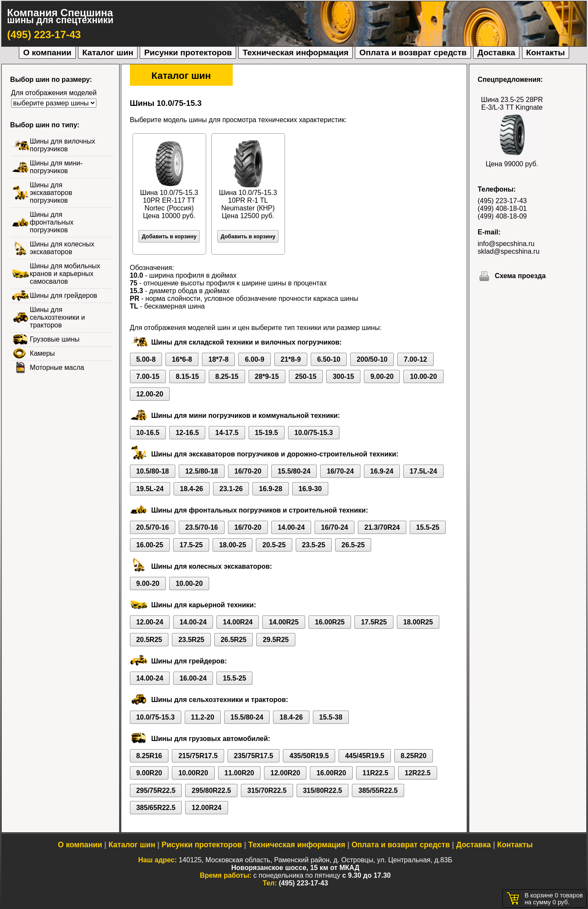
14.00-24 (291, 527)
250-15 (306, 376)
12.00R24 (206, 808)
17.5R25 (374, 622)
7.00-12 (415, 359)
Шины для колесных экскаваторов (62, 248)
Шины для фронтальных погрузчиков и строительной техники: (260, 510)
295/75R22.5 (156, 790)
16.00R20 (331, 773)
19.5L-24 (150, 489)
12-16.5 (187, 433)
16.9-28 (270, 489)
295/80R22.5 (211, 790)
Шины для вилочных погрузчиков (63, 145)
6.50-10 (329, 359)
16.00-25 (150, 545)
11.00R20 (239, 773)
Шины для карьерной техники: (204, 605)
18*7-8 (218, 359)
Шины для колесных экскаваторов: (212, 566)
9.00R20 (149, 773)
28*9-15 (267, 376)
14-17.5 (227, 433)
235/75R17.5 (254, 756)
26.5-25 (353, 545)
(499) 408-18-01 (502, 208)
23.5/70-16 (202, 527)
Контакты (546, 52)
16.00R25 (330, 622)
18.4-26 (192, 489)
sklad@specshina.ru (509, 251)
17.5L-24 (423, 471)
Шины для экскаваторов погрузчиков (51, 193)
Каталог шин (108, 52)
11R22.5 (376, 773)
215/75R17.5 (198, 756)
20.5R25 (149, 640)
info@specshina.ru (506, 244)
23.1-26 (231, 489)
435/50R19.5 (309, 756)
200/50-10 (372, 359)
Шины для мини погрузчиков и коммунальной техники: (246, 415)
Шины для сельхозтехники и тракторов (58, 317)
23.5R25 (191, 640)
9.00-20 (382, 376)
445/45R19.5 (365, 756)
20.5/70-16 (153, 527)
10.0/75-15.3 (314, 433)
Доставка (496, 52)
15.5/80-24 (294, 471)
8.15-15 (187, 376)
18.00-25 (232, 545)
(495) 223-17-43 (44, 34)
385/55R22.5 (378, 790)
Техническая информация (295, 52)
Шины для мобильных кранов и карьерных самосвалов (65, 274)
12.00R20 (285, 773)
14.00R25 (283, 622)
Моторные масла (57, 367)
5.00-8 (146, 359)
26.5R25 (234, 640)
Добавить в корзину (169, 236)
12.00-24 (150, 622)
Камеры (43, 353)
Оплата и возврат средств (413, 52)
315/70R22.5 (267, 790)
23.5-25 (314, 545)
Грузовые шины (55, 339)
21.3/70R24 (382, 527)
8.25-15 (227, 376)
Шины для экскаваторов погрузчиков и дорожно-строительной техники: (275, 454)
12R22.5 (418, 773)
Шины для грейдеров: (189, 661)
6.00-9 (254, 359)
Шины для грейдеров (64, 295)
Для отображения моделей (54, 93)
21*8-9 (291, 359)
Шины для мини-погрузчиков (56, 167)
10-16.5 (148, 433)
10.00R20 (193, 773)
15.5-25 (428, 527)
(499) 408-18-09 (502, 216)
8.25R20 (414, 756)
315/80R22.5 (323, 790)
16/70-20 (248, 471)
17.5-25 (191, 545)
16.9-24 (382, 471)
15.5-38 (331, 717)
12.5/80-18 (202, 471)
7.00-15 (148, 376)
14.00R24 (238, 622)
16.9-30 (310, 489)
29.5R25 (276, 640)
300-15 (343, 376)
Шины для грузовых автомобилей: (211, 739)
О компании (47, 52)
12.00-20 (150, 394)
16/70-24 (340, 471)
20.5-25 (274, 545)
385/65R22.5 (156, 808)
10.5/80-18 (153, 471)
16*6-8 (182, 359)
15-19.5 (267, 433)
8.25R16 (149, 756)
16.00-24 (193, 678)
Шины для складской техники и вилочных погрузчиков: (247, 342)
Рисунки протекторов (188, 52)
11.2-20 (203, 717)
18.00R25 (418, 622)
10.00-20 (423, 376)
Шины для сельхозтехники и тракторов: (220, 700)
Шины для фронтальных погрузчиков (52, 222)
